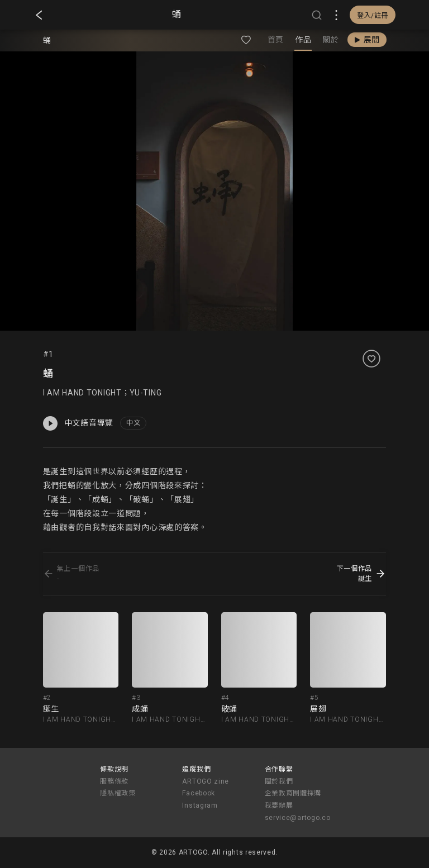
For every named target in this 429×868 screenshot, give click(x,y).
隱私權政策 (118, 793)
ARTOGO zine (206, 781)
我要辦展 (279, 805)
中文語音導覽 (78, 423)
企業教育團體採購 (293, 793)
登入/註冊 (373, 16)
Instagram (200, 805)
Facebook (199, 793)
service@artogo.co (298, 818)
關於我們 (279, 781)
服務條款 (114, 781)
